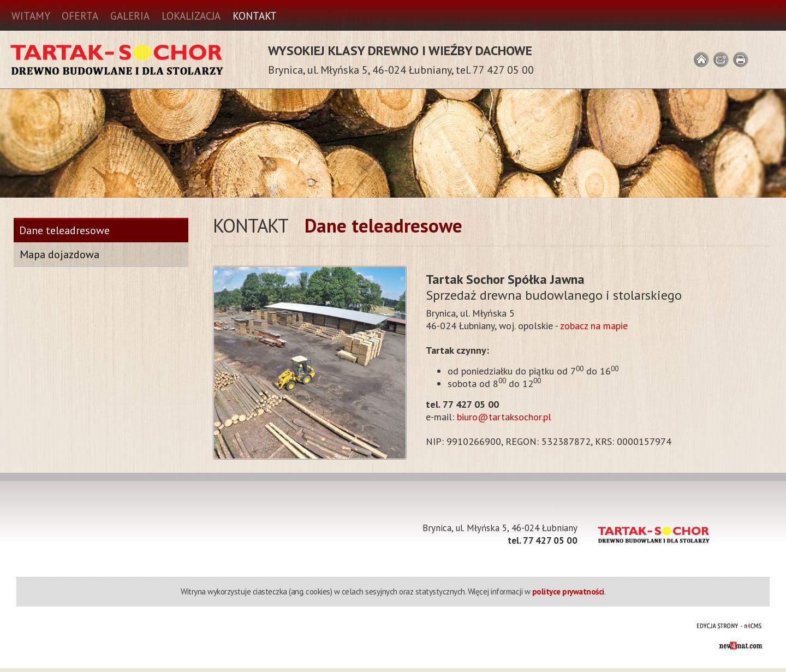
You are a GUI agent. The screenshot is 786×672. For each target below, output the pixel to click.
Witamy (31, 16)
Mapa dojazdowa (59, 254)
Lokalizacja (191, 16)
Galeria (130, 16)
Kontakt (255, 16)
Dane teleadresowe (64, 231)
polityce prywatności (568, 591)
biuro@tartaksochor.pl (504, 417)
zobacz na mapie (594, 326)
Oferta (80, 16)
